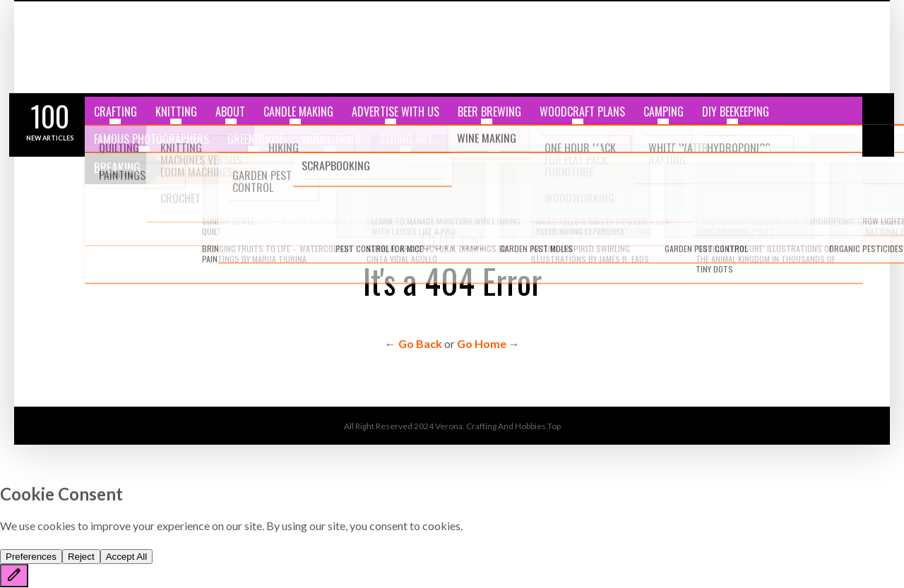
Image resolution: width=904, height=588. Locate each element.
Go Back (420, 343)
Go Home (482, 343)
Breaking (117, 167)
